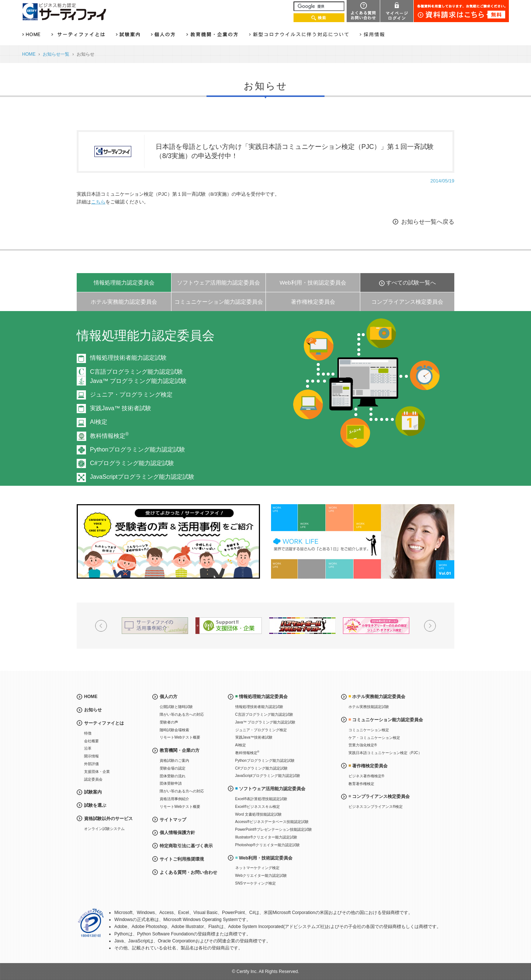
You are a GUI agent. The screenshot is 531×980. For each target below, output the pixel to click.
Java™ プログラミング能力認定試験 (265, 722)
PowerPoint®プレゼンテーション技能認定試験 (274, 829)
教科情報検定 (109, 436)
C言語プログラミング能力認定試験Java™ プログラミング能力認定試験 (138, 376)
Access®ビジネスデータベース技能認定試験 (272, 822)
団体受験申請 (171, 783)
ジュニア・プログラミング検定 (131, 395)
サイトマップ (173, 820)
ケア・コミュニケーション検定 (374, 738)
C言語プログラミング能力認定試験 (264, 714)
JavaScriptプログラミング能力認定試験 (142, 477)
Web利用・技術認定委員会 (313, 283)
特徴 (88, 733)
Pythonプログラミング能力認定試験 (138, 449)
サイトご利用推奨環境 (182, 859)
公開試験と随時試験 (176, 707)
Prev (44, 409)
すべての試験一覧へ (411, 283)
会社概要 (91, 741)
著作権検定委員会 (313, 302)
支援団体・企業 (97, 772)
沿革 (88, 748)
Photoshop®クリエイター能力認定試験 (268, 845)
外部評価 (91, 764)
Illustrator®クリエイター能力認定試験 (266, 837)
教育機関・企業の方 (180, 750)
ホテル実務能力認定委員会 (124, 302)
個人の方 (169, 697)
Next (487, 409)
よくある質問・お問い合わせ (188, 872)
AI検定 (99, 422)
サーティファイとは (104, 723)
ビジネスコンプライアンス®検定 (376, 807)
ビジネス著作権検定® (366, 776)
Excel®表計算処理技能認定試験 (261, 799)
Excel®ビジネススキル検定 (258, 807)
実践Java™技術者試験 (254, 737)
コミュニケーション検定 (369, 730)
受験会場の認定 (173, 768)
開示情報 (91, 756)
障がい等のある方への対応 (182, 714)
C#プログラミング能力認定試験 (132, 463)
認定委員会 (93, 779)
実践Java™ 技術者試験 (121, 408)
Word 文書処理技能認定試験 (259, 814)
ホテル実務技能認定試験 (369, 707)
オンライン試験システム (104, 829)
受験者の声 (169, 722)
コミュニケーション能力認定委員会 (219, 302)
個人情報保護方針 (177, 833)
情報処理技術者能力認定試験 (128, 358)
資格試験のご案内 (174, 761)
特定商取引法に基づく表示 (186, 846)
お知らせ (93, 710)
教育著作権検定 (361, 784)
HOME (29, 54)
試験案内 (93, 792)
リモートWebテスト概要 (180, 737)
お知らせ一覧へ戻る (428, 222)
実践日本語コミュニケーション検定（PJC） (385, 753)
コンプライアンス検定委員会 (407, 302)
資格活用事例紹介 (174, 799)
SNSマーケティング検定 (256, 883)
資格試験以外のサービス (108, 819)
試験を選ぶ (95, 805)
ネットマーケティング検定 (257, 868)
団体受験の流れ (173, 776)
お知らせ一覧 (56, 54)
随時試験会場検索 (174, 730)
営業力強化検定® (363, 745)
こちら (98, 202)
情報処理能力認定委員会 (124, 283)
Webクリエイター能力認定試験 (261, 876)
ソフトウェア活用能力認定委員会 (218, 283)
